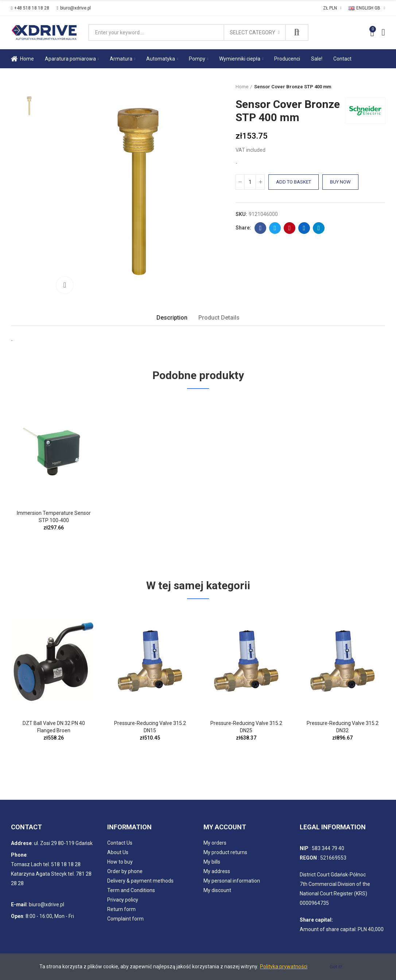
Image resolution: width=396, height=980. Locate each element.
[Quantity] (250, 182)
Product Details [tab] (219, 318)
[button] (30, 8)
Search (297, 32)
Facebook (261, 228)
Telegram (319, 228)
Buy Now (340, 182)
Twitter (275, 228)
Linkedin (304, 228)
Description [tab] (172, 318)
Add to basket (294, 182)
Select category (253, 32)
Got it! (336, 967)
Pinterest (290, 228)
